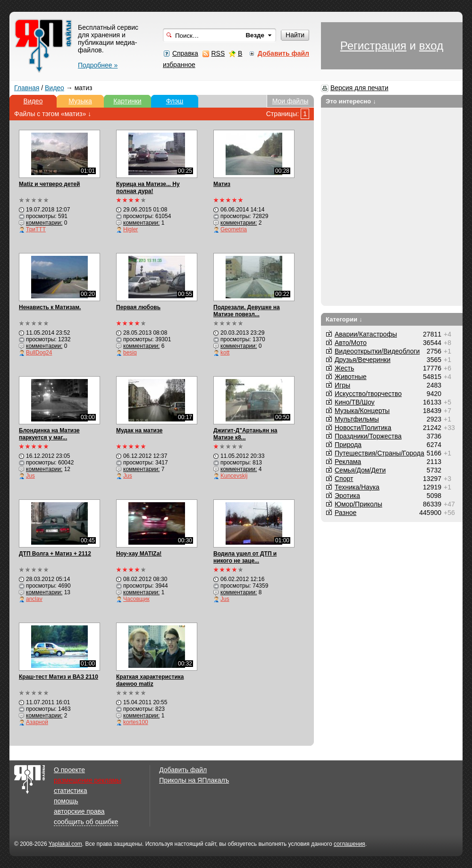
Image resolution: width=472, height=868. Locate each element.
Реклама (348, 462)
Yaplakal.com (65, 844)
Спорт (344, 479)
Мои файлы (291, 101)
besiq (130, 353)
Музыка (80, 101)
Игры (342, 385)
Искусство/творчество (368, 394)
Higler (131, 229)
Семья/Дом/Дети (360, 470)
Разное (346, 513)
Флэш (175, 101)
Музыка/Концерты (362, 411)
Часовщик (136, 599)
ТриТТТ (36, 229)
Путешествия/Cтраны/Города (379, 453)
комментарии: (44, 223)
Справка (185, 53)
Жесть (344, 368)
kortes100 (136, 722)
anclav (34, 599)
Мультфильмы (357, 419)
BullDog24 (39, 353)
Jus (30, 476)
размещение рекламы (88, 780)
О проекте (69, 770)
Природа (348, 445)
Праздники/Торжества (368, 436)
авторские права (79, 811)
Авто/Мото (351, 343)
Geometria (234, 229)
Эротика (347, 496)
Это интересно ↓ (351, 101)
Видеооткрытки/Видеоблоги (377, 351)
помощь (66, 801)
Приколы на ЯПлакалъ (194, 780)
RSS (218, 53)
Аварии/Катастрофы (366, 334)
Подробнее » (98, 65)
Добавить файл (183, 770)
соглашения (350, 844)
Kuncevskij (234, 476)
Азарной (37, 722)
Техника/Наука (357, 487)
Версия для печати (359, 88)
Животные (351, 377)
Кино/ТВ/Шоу (355, 402)
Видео (55, 88)
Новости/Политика (363, 428)
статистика (70, 791)
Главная (27, 88)
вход (431, 46)
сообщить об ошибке (86, 822)
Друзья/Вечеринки (362, 360)
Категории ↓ (344, 319)
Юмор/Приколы (358, 504)
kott (225, 353)
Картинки (127, 101)
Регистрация (373, 46)
